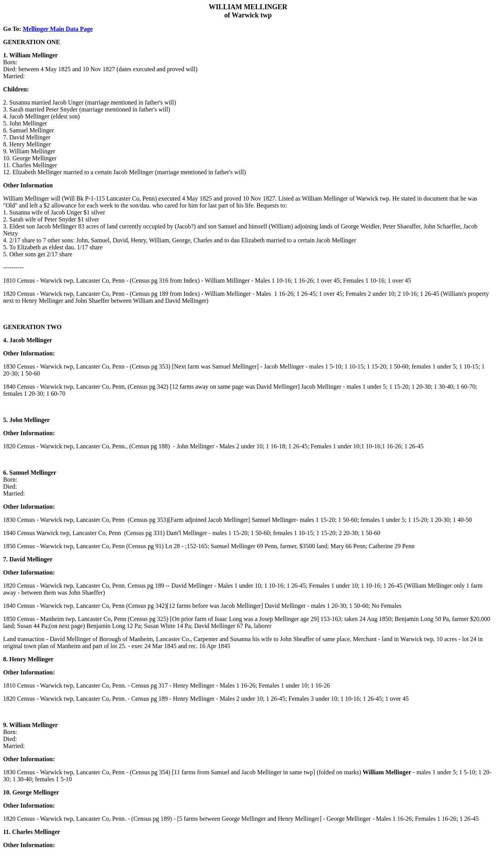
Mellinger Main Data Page (58, 29)
